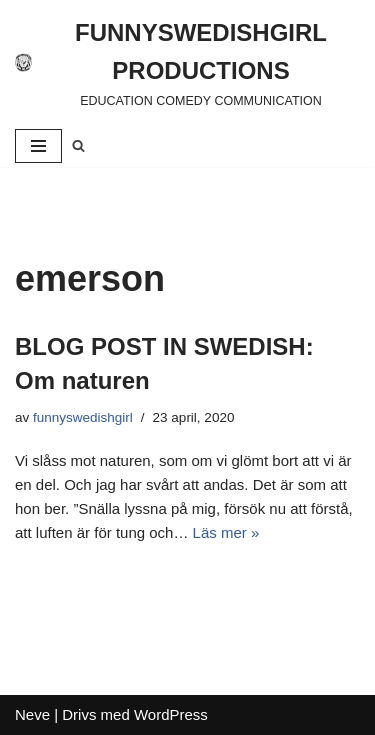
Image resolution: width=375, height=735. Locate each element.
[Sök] (78, 145)
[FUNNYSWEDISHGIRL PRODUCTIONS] (187, 62)
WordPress (171, 714)
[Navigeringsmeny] (38, 146)
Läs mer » (226, 532)
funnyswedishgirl (83, 417)
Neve (32, 714)
